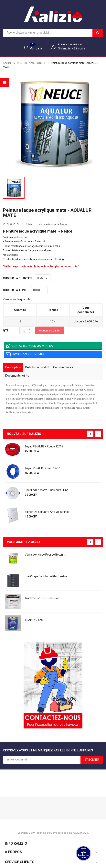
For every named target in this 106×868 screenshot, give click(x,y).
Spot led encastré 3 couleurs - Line (47, 490)
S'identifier (65, 48)
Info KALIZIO (16, 843)
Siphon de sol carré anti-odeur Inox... (48, 512)
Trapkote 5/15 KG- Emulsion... (43, 598)
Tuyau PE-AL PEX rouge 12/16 (44, 446)
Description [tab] (13, 367)
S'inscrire (79, 48)
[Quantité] (24, 331)
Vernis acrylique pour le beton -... (45, 555)
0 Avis (29, 224)
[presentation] (90, 434)
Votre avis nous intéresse (53, 224)
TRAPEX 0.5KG (34, 620)
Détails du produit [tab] (37, 367)
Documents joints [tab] (17, 376)
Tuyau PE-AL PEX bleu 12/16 (43, 468)
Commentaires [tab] (63, 367)
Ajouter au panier (50, 330)
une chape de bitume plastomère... (47, 576)
